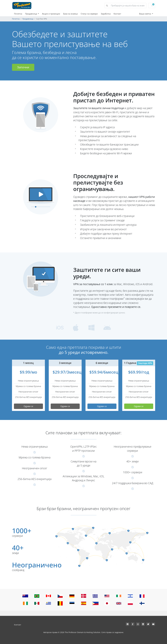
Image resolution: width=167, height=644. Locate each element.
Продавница (31, 14)
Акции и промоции (51, 14)
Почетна (18, 14)
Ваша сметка (145, 14)
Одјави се (28, 406)
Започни (23, 67)
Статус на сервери (89, 14)
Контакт (117, 14)
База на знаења (70, 14)
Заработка (106, 14)
